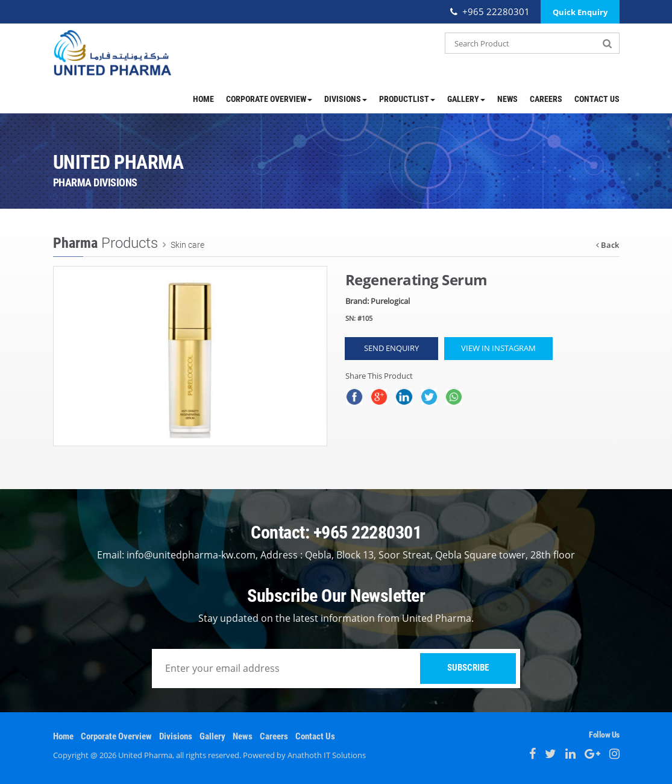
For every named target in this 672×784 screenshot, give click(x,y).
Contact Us (597, 99)
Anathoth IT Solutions (327, 755)
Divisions (346, 99)
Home (203, 99)
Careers (546, 99)
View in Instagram (498, 348)
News (507, 99)
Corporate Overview (269, 99)
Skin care (187, 245)
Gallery (466, 99)
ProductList (407, 99)
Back (608, 245)
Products (105, 242)
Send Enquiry (391, 348)
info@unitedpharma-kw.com (191, 555)
